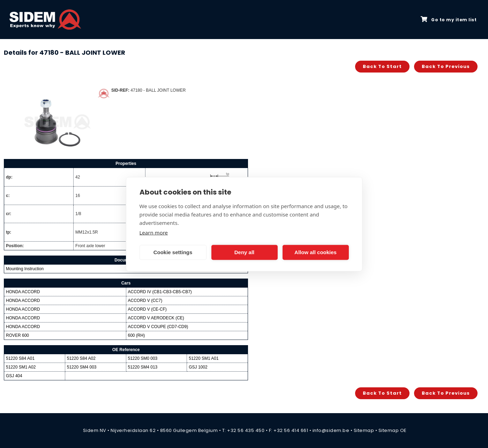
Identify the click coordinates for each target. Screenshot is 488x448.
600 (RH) (137, 335)
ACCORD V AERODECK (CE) (156, 318)
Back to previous (446, 66)
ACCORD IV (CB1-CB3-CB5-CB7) (160, 292)
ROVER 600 (17, 335)
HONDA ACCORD (23, 292)
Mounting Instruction (25, 269)
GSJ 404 (14, 376)
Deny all (245, 252)
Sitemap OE (393, 430)
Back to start (382, 66)
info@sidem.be (331, 430)
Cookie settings (173, 252)
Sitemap (364, 430)
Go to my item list (449, 20)
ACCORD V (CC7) (145, 301)
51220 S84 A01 (20, 358)
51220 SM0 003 (143, 358)
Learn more (154, 232)
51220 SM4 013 (143, 367)
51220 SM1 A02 (21, 367)
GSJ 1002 (198, 367)
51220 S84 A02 (81, 358)
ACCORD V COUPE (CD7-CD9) (158, 327)
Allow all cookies (316, 252)
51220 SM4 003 (82, 367)
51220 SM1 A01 (204, 358)
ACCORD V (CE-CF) (147, 309)
